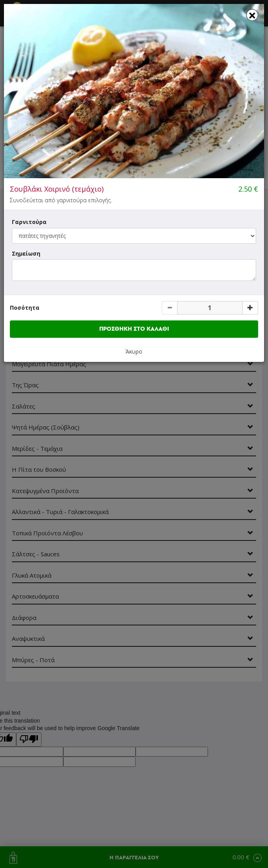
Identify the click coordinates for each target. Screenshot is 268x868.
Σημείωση (26, 253)
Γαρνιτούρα (29, 222)
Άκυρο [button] (134, 351)
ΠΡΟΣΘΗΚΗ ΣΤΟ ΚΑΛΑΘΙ (134, 329)
